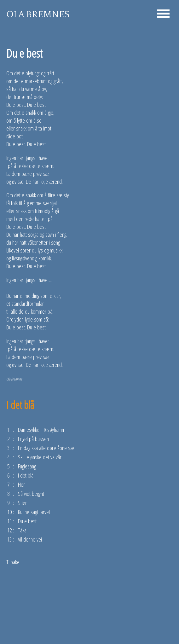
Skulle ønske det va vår (40, 457)
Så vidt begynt (31, 493)
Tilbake (13, 562)
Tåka (22, 530)
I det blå (26, 475)
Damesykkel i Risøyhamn (41, 429)
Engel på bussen (33, 439)
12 (9, 530)
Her (21, 484)
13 (9, 539)
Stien (23, 503)
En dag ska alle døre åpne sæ (46, 448)
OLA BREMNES (38, 15)
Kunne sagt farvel (34, 512)
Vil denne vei (30, 539)
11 (9, 521)
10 (9, 512)
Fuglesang (27, 466)
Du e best (27, 521)
